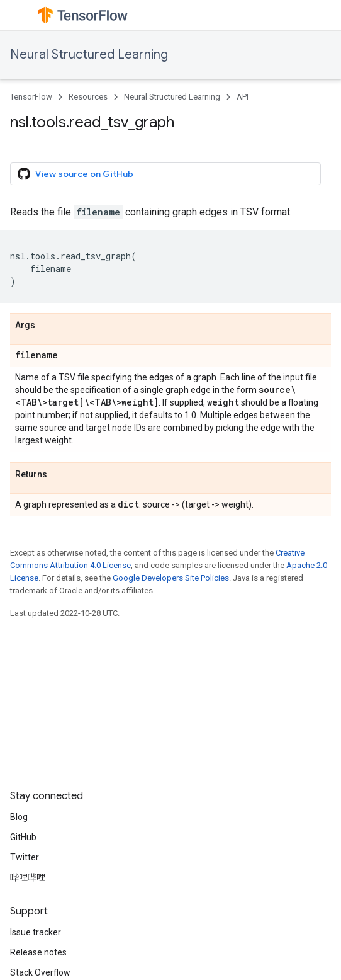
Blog (19, 817)
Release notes (38, 952)
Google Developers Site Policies (171, 578)
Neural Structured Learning (89, 54)
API (243, 97)
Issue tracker (36, 932)
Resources (88, 97)
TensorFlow (31, 97)
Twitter (25, 857)
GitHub (23, 837)
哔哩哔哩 (28, 877)
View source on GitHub (75, 174)
